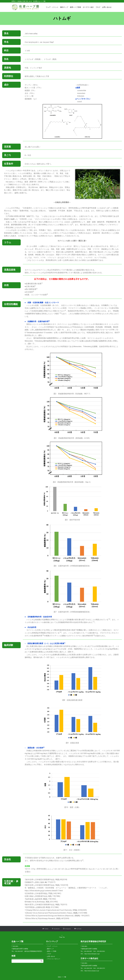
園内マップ (50, 949)
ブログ (49, 954)
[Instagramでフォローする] (67, 929)
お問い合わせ (51, 956)
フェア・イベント (52, 946)
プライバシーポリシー (54, 959)
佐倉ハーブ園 (62, 977)
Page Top (62, 936)
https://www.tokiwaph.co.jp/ (92, 954)
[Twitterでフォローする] (45, 929)
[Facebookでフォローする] (56, 929)
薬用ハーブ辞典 (52, 951)
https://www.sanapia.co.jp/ (92, 971)
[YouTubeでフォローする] (78, 929)
